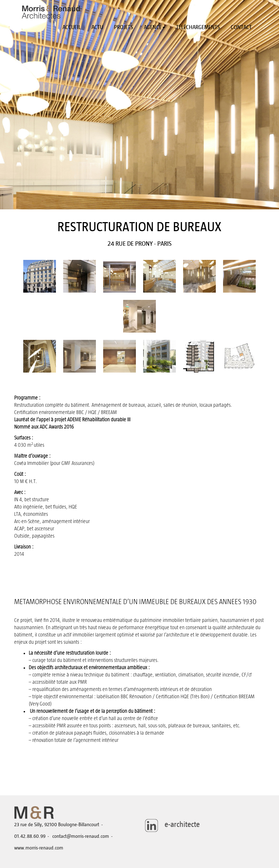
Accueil (72, 27)
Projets (124, 27)
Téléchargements (198, 27)
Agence (155, 27)
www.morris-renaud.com (39, 848)
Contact (241, 27)
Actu (97, 27)
